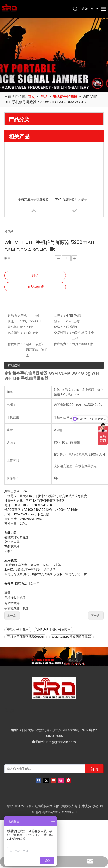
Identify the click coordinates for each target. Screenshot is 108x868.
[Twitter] (46, 780)
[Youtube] (54, 780)
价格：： (60, 327)
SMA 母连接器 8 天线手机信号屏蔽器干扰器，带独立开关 (73, 199)
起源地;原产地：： (20, 316)
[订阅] (94, 769)
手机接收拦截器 (15, 598)
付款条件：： (17, 344)
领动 (95, 806)
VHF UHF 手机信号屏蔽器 (53, 630)
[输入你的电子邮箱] (31, 769)
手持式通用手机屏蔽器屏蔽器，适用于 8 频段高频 (36, 199)
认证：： (14, 321)
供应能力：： (63, 344)
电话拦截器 (12, 603)
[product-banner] (54, 657)
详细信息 (14, 365)
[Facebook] (39, 780)
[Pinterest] (68, 780)
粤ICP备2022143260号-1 (59, 812)
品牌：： (60, 316)
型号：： (60, 321)
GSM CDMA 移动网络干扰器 (71, 637)
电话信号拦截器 (18, 630)
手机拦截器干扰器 (17, 608)
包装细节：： (17, 333)
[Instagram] (61, 780)
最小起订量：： (18, 327)
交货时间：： (63, 333)
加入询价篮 (35, 287)
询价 (35, 275)
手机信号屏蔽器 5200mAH (26, 637)
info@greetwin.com (61, 742)
